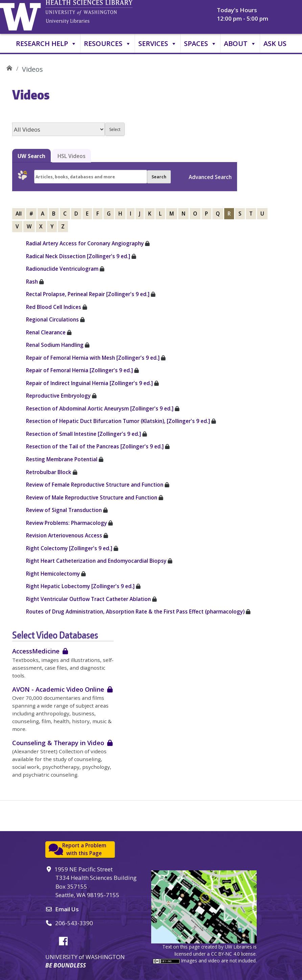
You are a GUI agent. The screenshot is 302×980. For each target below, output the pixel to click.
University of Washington (22, 15)
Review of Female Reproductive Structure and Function (95, 485)
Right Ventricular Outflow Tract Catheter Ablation (88, 599)
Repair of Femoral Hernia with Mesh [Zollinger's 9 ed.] (93, 358)
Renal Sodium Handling (55, 345)
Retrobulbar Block (49, 472)
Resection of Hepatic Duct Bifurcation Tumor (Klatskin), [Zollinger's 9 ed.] (118, 421)
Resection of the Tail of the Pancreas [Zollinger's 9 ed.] (95, 446)
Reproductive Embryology (58, 396)
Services (158, 44)
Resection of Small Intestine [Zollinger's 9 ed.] (84, 434)
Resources (108, 44)
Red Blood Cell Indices (54, 307)
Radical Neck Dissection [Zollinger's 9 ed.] (78, 256)
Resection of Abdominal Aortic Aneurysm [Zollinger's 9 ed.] (100, 408)
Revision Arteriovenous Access (64, 535)
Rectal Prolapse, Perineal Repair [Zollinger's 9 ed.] (88, 294)
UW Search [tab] (31, 156)
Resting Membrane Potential (62, 459)
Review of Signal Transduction (64, 510)
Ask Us (275, 43)
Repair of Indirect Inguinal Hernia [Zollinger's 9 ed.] (89, 383)
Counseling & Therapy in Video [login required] (58, 743)
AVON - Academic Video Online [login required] (58, 689)
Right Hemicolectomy (53, 574)
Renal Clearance (46, 332)
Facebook (66, 940)
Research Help (46, 44)
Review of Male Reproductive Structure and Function (92, 497)
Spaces (200, 44)
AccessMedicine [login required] (36, 651)
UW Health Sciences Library (9, 67)
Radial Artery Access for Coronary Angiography (85, 243)
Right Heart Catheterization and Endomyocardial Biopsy (96, 561)
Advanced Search (210, 177)
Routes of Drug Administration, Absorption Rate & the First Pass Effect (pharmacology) (135, 611)
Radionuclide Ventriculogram (62, 269)
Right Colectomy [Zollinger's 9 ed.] (69, 548)
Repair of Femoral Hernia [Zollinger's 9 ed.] (79, 370)
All (19, 214)
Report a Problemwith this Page (84, 849)
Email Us (67, 909)
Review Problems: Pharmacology (66, 523)
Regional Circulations (52, 319)
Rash (33, 282)
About (240, 44)
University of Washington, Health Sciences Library (100, 15)
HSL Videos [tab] (72, 156)
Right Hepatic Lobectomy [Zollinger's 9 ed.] (80, 586)
